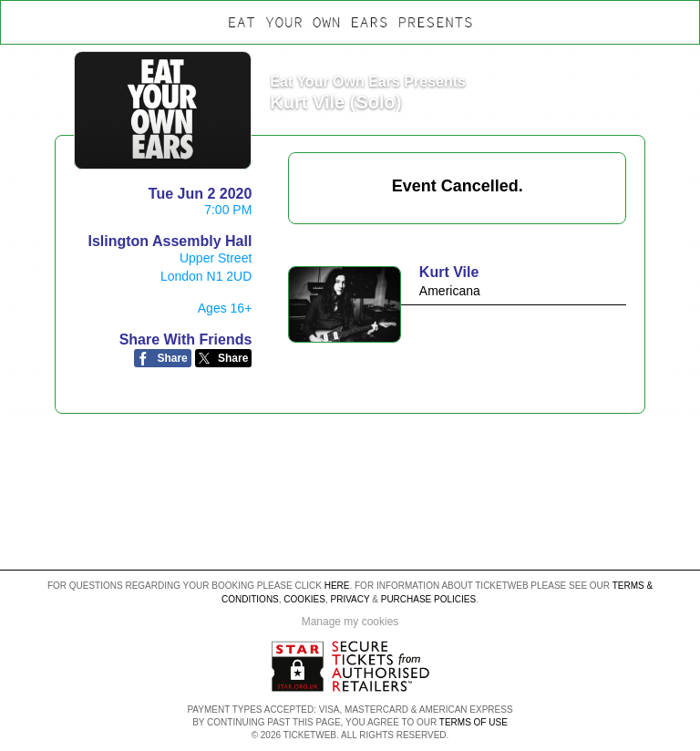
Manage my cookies (350, 622)
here (337, 586)
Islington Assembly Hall (170, 241)
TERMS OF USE (474, 722)
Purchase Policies (428, 599)
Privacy (350, 599)
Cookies (304, 599)
